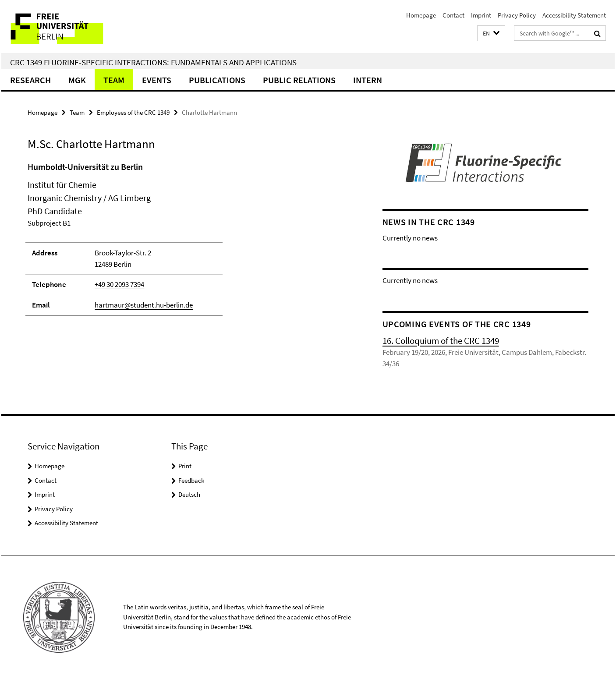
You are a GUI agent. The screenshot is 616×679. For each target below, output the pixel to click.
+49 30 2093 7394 (119, 284)
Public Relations (299, 80)
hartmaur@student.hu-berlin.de (144, 305)
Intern (368, 80)
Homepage (421, 15)
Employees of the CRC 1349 (133, 112)
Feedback (191, 480)
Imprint (481, 15)
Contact (453, 15)
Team (114, 80)
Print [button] (185, 466)
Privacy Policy (517, 15)
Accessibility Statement (574, 15)
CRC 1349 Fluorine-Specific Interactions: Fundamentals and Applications (153, 62)
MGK (77, 80)
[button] (491, 34)
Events (157, 80)
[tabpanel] (188, 243)
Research (30, 80)
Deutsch (189, 494)
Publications (217, 80)
